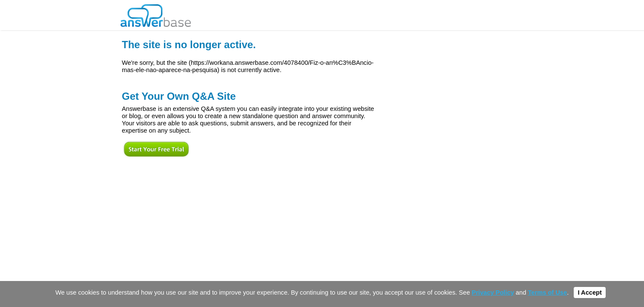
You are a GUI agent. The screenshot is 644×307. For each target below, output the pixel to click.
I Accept (589, 293)
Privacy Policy (493, 293)
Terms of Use (547, 293)
